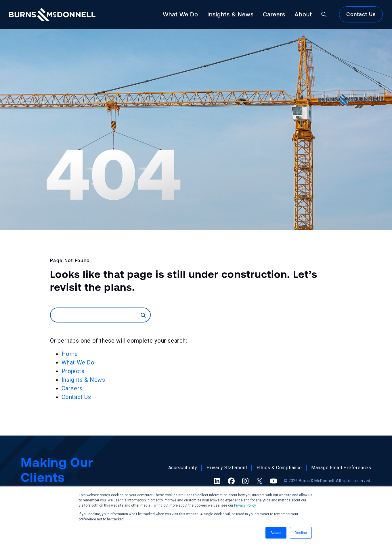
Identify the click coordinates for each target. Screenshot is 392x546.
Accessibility (183, 468)
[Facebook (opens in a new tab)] (231, 481)
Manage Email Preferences (341, 468)
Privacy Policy (245, 505)
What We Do (180, 14)
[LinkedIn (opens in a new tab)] (217, 481)
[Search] (96, 315)
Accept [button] (276, 533)
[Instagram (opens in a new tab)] (245, 481)
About (303, 14)
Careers (274, 14)
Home (70, 354)
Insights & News (231, 14)
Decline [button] (301, 533)
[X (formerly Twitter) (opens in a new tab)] (259, 481)
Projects (73, 371)
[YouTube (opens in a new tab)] (274, 481)
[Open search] (324, 14)
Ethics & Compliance (279, 468)
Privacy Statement (227, 468)
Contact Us (361, 14)
